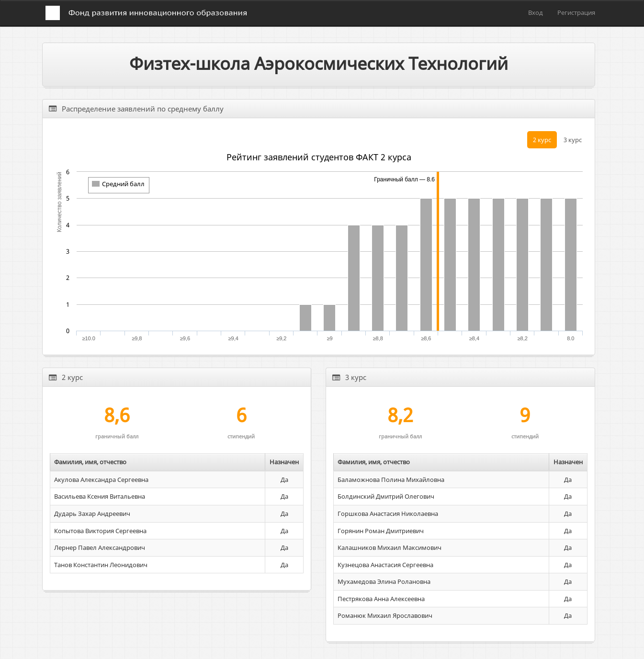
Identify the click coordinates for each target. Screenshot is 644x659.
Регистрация (576, 12)
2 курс (542, 140)
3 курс (573, 140)
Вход (536, 12)
